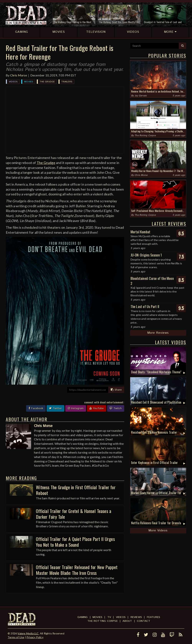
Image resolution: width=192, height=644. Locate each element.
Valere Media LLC (28, 633)
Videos (13, 82)
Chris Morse (19, 75)
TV (109, 617)
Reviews (136, 617)
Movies (29, 82)
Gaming (82, 617)
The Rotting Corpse (145, 136)
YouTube (97, 408)
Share (116, 390)
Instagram (76, 408)
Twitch (116, 408)
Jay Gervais (141, 96)
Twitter (55, 408)
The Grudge (47, 82)
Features (154, 617)
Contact (144, 621)
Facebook (36, 408)
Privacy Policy (35, 637)
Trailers (67, 82)
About (127, 621)
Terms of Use (16, 637)
